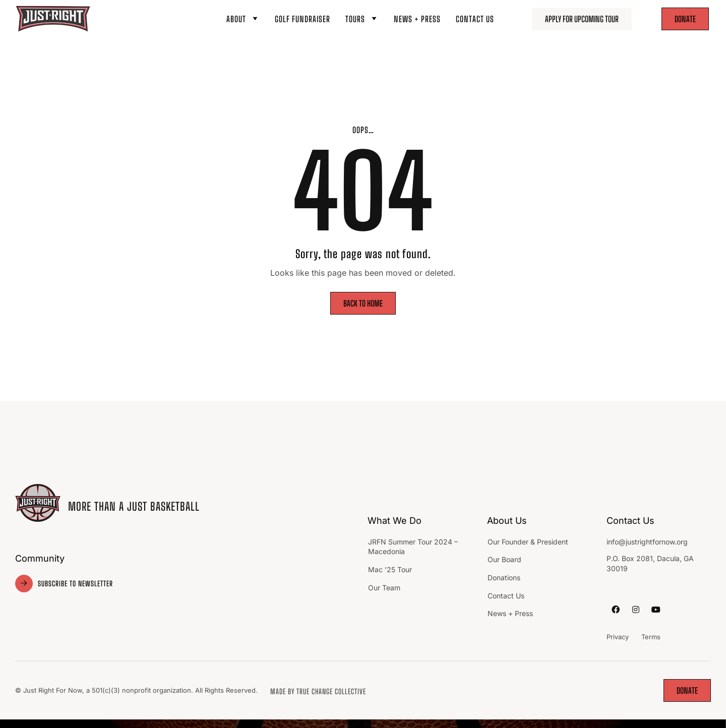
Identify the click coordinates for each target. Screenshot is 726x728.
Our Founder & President (528, 542)
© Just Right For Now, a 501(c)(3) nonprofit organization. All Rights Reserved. (136, 690)
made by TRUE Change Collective (318, 691)
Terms (651, 637)
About (243, 19)
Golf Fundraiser (302, 19)
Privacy (618, 637)
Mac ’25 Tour (390, 569)
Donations (504, 578)
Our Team (385, 588)
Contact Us (475, 19)
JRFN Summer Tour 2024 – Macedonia (413, 547)
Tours (362, 19)
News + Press (417, 19)
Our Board (504, 559)
